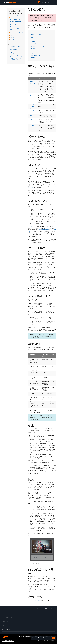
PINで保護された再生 (36, 55)
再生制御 (33, 49)
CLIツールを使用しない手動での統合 (17, 33)
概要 (11, 18)
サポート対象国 (15, 25)
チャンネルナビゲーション (38, 46)
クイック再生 (34, 44)
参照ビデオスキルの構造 (15, 31)
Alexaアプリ (31, 226)
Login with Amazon (14, 54)
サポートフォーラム (14, 55)
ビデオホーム (34, 37)
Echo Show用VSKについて (17, 20)
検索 (32, 51)
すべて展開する (17, 15)
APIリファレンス (13, 36)
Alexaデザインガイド (14, 49)
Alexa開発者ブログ (14, 60)
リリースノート (15, 26)
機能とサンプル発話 (36, 35)
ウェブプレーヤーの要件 (16, 23)
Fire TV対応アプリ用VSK (15, 46)
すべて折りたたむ (11, 15)
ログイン (33, 39)
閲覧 (32, 53)
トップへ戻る (28, 609)
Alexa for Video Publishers (15, 48)
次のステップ (34, 58)
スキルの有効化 (35, 42)
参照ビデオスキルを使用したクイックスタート (17, 29)
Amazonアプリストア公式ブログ (17, 58)
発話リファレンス (14, 38)
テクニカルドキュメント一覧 (16, 57)
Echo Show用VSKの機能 (16, 21)
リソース (12, 39)
